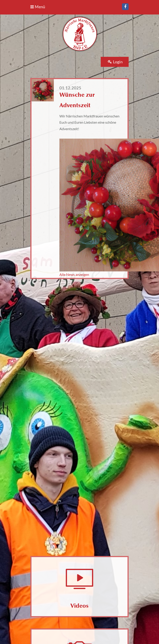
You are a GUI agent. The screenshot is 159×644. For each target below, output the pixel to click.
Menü (38, 7)
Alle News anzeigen (74, 274)
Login (115, 62)
